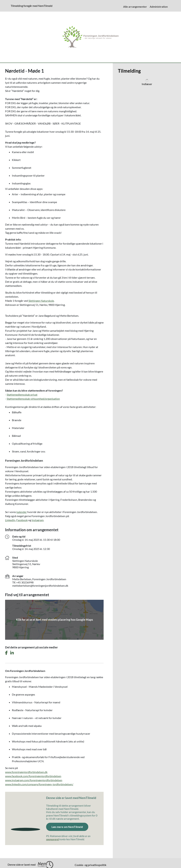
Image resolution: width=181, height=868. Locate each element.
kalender (22, 512)
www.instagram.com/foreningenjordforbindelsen (34, 780)
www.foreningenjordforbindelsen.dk (26, 772)
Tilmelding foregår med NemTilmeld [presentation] (32, 6)
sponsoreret (52, 839)
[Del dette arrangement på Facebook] (6, 653)
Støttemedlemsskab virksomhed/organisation (33, 399)
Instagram (38, 520)
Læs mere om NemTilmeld (67, 827)
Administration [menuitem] (159, 7)
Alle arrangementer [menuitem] (135, 7)
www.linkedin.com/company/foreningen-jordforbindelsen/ (39, 784)
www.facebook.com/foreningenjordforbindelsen (33, 776)
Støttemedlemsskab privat (22, 395)
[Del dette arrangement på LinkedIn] (12, 653)
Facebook (22, 520)
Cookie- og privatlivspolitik (90, 865)
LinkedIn (10, 520)
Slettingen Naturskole (41, 301)
